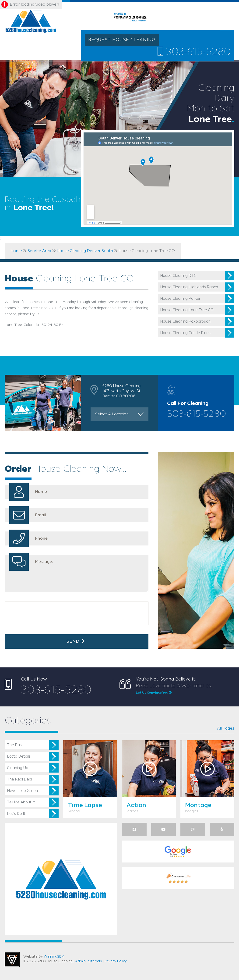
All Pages (226, 728)
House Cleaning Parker (180, 299)
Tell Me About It (21, 802)
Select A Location (112, 414)
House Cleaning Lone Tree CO (187, 310)
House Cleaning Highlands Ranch (189, 287)
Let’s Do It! (17, 814)
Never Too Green (22, 791)
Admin (80, 961)
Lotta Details (19, 757)
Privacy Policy (116, 961)
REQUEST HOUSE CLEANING (122, 40)
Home (16, 251)
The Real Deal (19, 779)
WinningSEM (54, 957)
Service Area (39, 251)
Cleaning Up (18, 768)
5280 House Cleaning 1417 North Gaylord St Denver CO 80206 (121, 391)
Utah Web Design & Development (12, 959)
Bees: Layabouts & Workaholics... (185, 689)
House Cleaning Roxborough (185, 322)
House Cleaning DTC (178, 276)
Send (77, 641)
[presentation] (43, 613)
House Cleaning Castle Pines (185, 333)
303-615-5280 (194, 52)
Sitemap (95, 961)
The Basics (17, 745)
